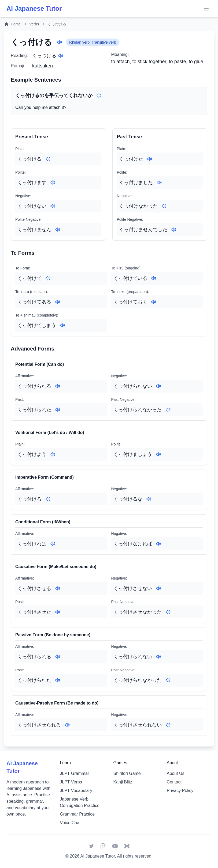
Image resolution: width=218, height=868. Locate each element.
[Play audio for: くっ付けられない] (158, 386)
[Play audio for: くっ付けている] (154, 278)
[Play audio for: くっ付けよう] (53, 454)
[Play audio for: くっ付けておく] (154, 302)
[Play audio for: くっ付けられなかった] (168, 410)
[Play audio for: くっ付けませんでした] (174, 230)
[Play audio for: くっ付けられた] (58, 410)
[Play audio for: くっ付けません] (58, 230)
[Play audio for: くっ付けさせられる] (67, 725)
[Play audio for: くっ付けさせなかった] (168, 612)
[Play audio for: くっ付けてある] (58, 302)
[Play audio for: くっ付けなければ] (158, 544)
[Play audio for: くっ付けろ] (48, 499)
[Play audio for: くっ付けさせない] (158, 588)
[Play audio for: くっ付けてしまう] (62, 325)
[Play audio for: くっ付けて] (48, 278)
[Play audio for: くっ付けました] (159, 182)
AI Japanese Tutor (97, 856)
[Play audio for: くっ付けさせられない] (168, 725)
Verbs (34, 24)
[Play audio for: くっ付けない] (53, 206)
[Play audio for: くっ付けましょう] (158, 454)
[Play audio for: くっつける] (61, 56)
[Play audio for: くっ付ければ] (53, 544)
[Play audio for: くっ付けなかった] (164, 206)
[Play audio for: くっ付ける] (60, 42)
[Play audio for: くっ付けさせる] (58, 588)
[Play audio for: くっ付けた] (150, 159)
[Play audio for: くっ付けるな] (149, 499)
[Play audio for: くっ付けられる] (58, 386)
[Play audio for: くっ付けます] (53, 182)
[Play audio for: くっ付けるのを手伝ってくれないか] (99, 96)
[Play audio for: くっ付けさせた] (58, 612)
